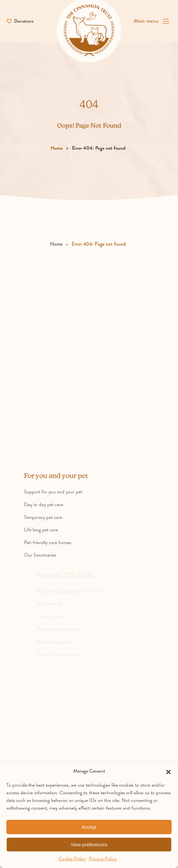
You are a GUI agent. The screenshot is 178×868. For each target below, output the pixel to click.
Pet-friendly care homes (56, 543)
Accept (89, 827)
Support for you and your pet (62, 493)
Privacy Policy (103, 859)
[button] (168, 771)
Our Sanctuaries (49, 556)
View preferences (89, 845)
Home (57, 149)
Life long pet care (50, 530)
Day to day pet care (52, 505)
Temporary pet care (52, 518)
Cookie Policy (72, 859)
